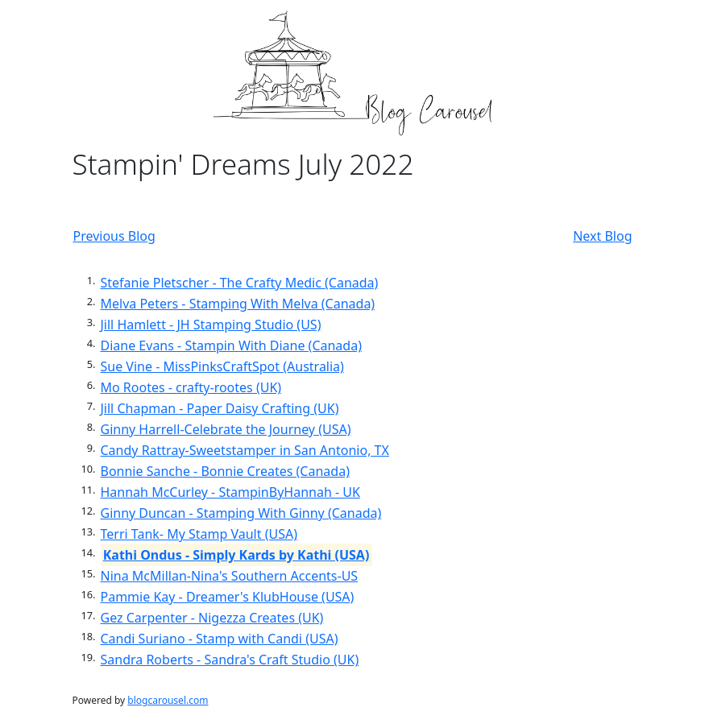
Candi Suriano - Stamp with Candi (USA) (220, 639)
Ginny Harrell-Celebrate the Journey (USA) (226, 429)
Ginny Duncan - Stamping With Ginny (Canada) (241, 513)
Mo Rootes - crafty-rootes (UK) (191, 387)
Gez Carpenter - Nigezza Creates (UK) (212, 618)
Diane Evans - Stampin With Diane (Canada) (231, 345)
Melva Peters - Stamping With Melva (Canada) (238, 304)
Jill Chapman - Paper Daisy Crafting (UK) (220, 408)
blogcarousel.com (168, 700)
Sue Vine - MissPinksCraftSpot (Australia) (222, 366)
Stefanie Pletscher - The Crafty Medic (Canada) (240, 283)
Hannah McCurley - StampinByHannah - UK (230, 492)
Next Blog (602, 236)
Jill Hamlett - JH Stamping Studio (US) (211, 325)
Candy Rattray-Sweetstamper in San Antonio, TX (245, 450)
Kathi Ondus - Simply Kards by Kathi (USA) (236, 555)
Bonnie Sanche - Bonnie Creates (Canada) (225, 471)
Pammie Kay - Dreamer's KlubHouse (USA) (228, 597)
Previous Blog (114, 236)
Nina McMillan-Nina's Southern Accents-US (230, 576)
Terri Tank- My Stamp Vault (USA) (199, 534)
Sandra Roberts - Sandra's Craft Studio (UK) (230, 660)
